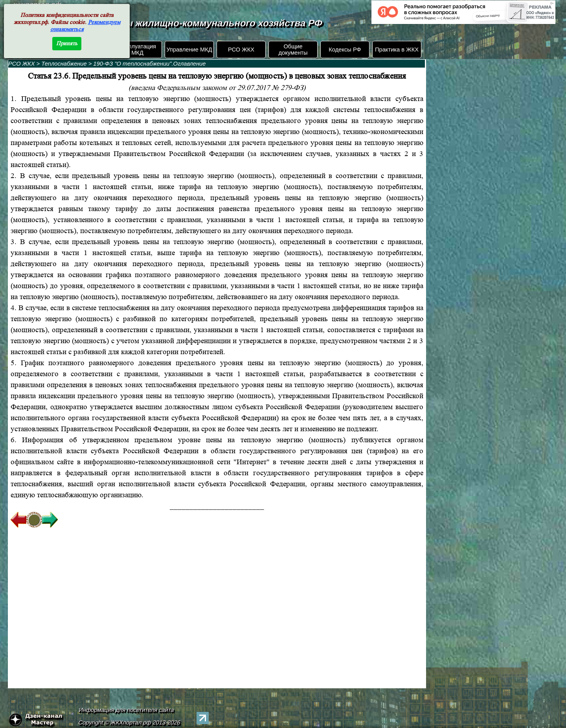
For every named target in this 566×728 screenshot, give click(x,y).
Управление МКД (189, 50)
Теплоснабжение (65, 64)
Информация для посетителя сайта (127, 710)
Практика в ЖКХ (397, 50)
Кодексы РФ (345, 50)
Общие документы (293, 50)
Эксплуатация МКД (137, 50)
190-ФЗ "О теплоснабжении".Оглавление (149, 64)
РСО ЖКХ (241, 50)
